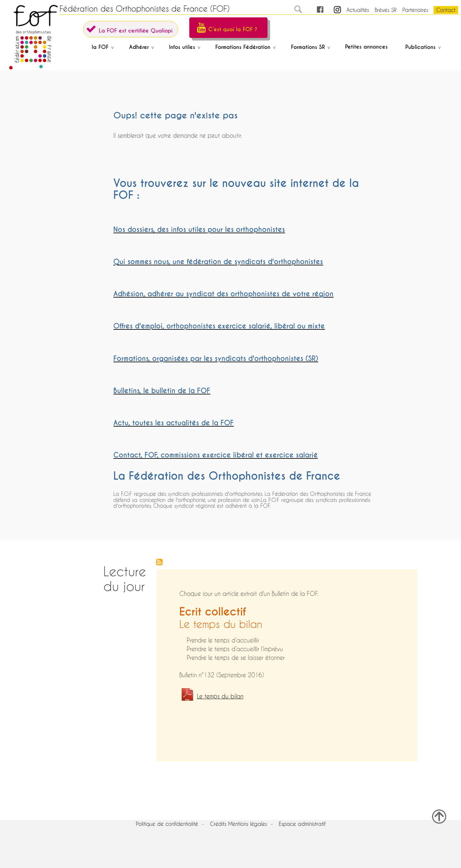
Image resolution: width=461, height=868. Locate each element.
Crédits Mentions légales (238, 824)
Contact (446, 10)
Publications (422, 47)
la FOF (101, 47)
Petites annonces (366, 47)
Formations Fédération (244, 47)
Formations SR (309, 47)
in (332, 10)
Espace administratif (302, 824)
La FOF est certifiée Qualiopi (136, 31)
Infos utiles (183, 47)
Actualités (358, 10)
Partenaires (415, 10)
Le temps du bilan (220, 696)
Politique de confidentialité (167, 824)
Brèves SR (386, 10)
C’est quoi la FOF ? (233, 29)
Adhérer (140, 47)
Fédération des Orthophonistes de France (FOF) (145, 9)
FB (314, 10)
